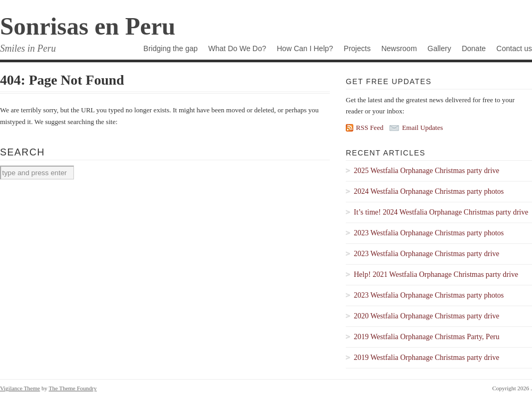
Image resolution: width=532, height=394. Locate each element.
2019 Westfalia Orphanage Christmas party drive (427, 358)
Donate (474, 48)
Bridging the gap (171, 48)
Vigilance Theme (20, 388)
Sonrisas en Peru (88, 26)
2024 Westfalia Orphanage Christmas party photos (429, 191)
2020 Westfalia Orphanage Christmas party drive (427, 316)
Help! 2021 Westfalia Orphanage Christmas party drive (436, 274)
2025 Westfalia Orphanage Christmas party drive (427, 171)
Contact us (514, 48)
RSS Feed (370, 128)
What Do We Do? (238, 48)
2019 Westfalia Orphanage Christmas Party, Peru (427, 337)
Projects (357, 48)
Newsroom (399, 48)
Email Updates (423, 128)
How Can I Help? (305, 48)
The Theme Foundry (73, 388)
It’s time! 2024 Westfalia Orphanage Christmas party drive (441, 212)
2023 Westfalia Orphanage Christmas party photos (429, 233)
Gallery (439, 48)
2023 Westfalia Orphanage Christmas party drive (427, 254)
